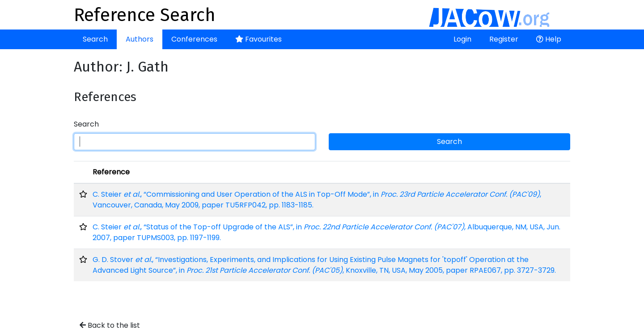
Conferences (194, 39)
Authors (140, 39)
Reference (111, 172)
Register (504, 39)
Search (95, 39)
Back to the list (110, 325)
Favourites (258, 39)
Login (462, 39)
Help (549, 39)
